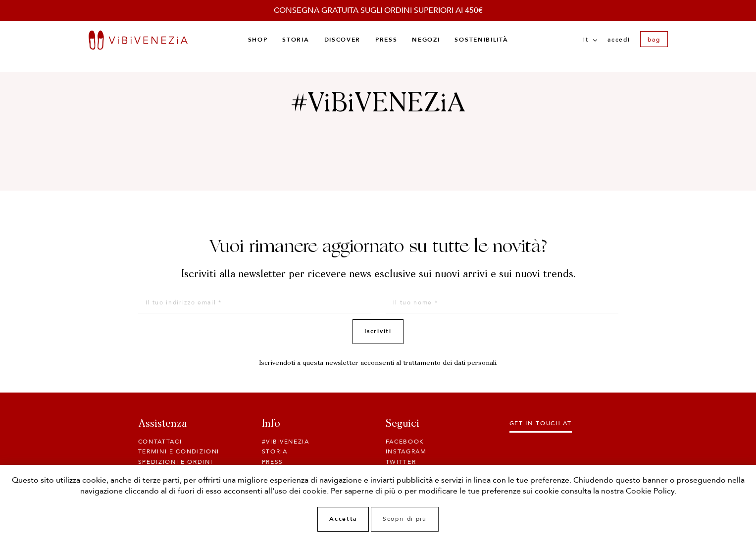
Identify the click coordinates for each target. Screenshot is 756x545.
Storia (296, 40)
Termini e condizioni (179, 451)
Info (271, 424)
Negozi (426, 40)
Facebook (405, 442)
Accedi (619, 40)
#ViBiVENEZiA (286, 442)
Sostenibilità (481, 40)
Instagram (406, 451)
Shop (258, 40)
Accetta (343, 519)
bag (654, 40)
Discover (342, 40)
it (590, 40)
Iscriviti (378, 331)
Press (386, 40)
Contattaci (160, 442)
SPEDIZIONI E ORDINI (176, 462)
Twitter (401, 462)
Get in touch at (541, 423)
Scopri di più (405, 519)
